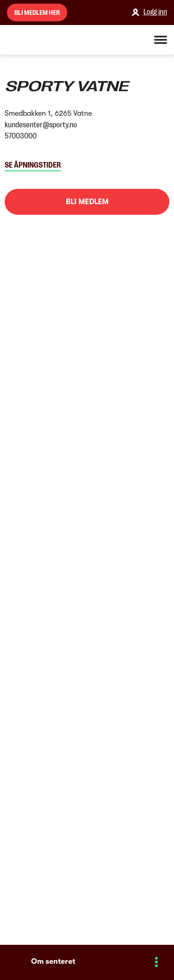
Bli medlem (87, 202)
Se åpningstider (33, 165)
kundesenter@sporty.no (41, 125)
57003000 (21, 136)
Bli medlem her (37, 12)
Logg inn (148, 12)
